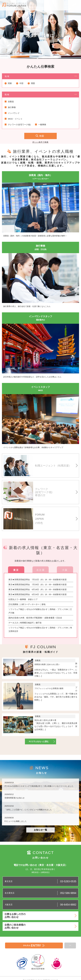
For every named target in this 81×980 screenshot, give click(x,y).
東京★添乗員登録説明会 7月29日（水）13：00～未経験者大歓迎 (38, 584)
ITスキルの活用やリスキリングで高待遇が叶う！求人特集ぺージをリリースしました (39, 786)
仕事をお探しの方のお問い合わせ (40, 916)
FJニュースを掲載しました (16, 821)
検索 (42, 136)
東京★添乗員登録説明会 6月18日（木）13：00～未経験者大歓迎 (38, 589)
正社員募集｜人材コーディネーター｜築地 (27, 604)
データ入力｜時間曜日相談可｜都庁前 (25, 623)
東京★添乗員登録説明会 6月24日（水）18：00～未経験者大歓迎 (38, 594)
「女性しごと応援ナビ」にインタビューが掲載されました (28, 810)
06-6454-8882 (68, 905)
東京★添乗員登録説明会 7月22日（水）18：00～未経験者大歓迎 (38, 580)
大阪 (65, 570)
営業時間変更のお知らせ (15, 798)
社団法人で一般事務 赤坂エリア (23, 599)
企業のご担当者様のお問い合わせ (40, 926)
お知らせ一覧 (43, 830)
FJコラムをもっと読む (42, 741)
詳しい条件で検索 (40, 142)
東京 (16, 570)
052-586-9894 (68, 893)
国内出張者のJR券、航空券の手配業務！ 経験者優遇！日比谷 (35, 618)
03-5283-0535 (68, 881)
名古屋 (41, 570)
